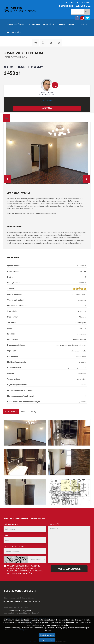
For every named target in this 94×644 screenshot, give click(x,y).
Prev (7, 179)
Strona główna (15, 24)
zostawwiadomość (47, 108)
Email (6, 535)
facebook (77, 18)
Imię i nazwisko (11, 524)
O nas (71, 24)
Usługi (61, 24)
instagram (82, 18)
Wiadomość (53, 524)
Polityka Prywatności (21, 573)
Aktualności (14, 32)
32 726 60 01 (83, 6)
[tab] (7, 118)
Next (87, 179)
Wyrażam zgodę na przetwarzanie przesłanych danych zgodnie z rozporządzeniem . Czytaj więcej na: (24, 570)
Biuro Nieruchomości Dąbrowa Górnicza (19, 598)
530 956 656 (66, 6)
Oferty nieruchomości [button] (41, 24)
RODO (27, 571)
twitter (87, 18)
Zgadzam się (47, 640)
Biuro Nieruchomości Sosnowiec (16, 607)
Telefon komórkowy (14, 546)
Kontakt (82, 24)
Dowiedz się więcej (47, 635)
